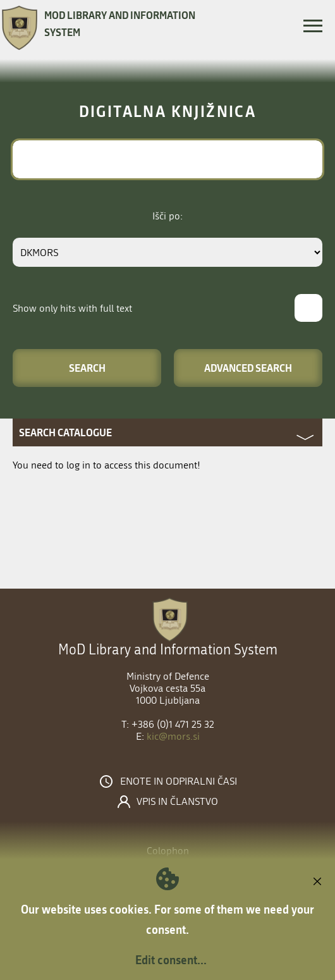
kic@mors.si (173, 736)
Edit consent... (171, 960)
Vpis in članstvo (177, 802)
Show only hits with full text (72, 308)
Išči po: (167, 216)
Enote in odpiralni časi (179, 781)
